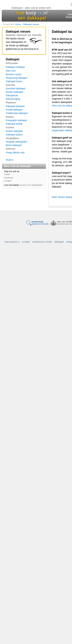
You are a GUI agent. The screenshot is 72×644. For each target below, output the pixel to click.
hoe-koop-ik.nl (12, 242)
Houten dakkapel (14, 92)
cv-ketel (26, 242)
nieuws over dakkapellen (31, 185)
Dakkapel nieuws (31, 24)
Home (18, 24)
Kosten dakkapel (14, 131)
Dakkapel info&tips (15, 67)
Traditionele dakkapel (17, 113)
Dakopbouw (12, 95)
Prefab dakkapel (14, 110)
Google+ (8, 181)
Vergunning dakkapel (17, 78)
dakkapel (59, 242)
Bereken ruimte (14, 74)
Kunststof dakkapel (15, 89)
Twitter (7, 174)
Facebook (9, 178)
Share (9, 160)
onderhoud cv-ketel (42, 242)
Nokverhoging (13, 99)
